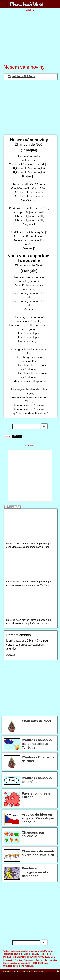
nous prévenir (23, 544)
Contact (16, 971)
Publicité (26, 971)
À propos (6, 971)
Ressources (38, 971)
